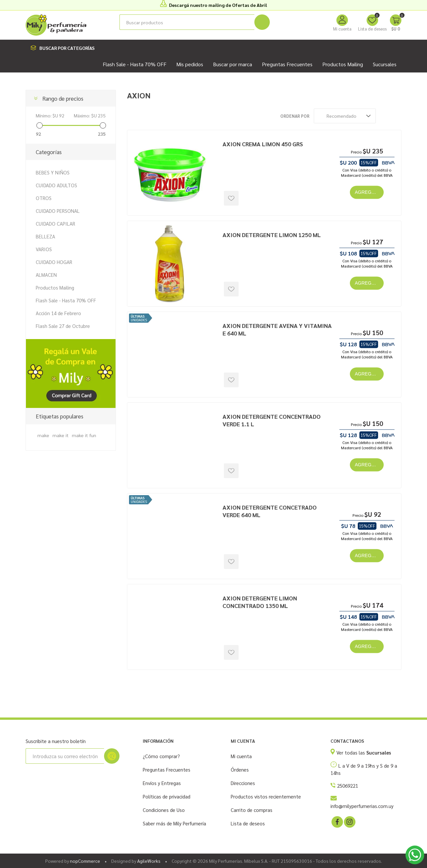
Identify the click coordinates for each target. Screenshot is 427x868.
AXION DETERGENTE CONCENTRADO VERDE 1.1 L (272, 420)
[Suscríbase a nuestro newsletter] (65, 756)
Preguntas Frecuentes (167, 769)
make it (61, 435)
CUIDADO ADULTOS (56, 185)
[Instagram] (349, 821)
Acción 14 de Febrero (58, 313)
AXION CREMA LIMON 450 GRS (263, 144)
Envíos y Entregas (162, 783)
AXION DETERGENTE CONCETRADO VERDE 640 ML (270, 511)
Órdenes (240, 769)
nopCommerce (85, 861)
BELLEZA (45, 236)
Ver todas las (364, 752)
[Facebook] (337, 821)
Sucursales (385, 64)
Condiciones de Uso (164, 810)
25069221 (348, 786)
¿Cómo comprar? (161, 756)
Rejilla (384, 116)
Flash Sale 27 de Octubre (63, 326)
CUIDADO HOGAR (54, 262)
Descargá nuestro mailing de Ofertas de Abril (218, 5)
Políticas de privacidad (167, 796)
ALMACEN (46, 275)
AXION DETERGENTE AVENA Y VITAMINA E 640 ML (277, 329)
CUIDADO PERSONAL (58, 211)
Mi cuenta (342, 29)
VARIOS (44, 249)
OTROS (44, 198)
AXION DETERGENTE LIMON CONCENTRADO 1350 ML (260, 602)
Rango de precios (63, 98)
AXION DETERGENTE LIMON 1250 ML (272, 235)
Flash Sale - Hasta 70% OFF (66, 300)
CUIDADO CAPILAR (55, 223)
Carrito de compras (252, 810)
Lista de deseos (248, 823)
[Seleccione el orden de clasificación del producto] (345, 116)
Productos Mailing (55, 287)
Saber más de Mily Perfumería (174, 823)
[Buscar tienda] (187, 22)
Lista (396, 116)
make (43, 435)
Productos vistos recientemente (266, 796)
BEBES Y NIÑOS (53, 172)
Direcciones (243, 783)
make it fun (84, 435)
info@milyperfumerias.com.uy (362, 806)
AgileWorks (149, 861)
